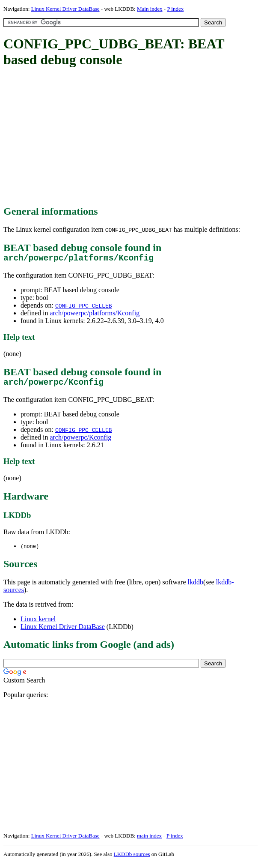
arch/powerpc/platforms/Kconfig (95, 315)
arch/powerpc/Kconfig (80, 441)
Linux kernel (38, 624)
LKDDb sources (132, 859)
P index (175, 9)
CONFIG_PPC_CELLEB (84, 308)
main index (149, 840)
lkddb (196, 587)
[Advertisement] (132, 137)
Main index (150, 9)
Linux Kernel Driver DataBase (65, 9)
